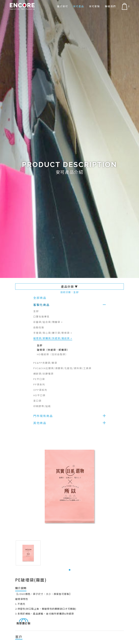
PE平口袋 (39, 379)
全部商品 (40, 298)
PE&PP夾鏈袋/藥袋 (45, 363)
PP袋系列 (39, 384)
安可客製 (94, 6)
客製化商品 (41, 305)
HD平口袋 (39, 395)
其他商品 (40, 423)
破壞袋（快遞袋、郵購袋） (53, 350)
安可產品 (79, 6)
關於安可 (63, 6)
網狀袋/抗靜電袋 (43, 374)
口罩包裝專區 (41, 316)
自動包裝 (39, 327)
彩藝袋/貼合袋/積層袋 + (48, 322)
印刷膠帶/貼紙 (42, 406)
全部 (36, 311)
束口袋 (37, 401)
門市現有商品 (43, 416)
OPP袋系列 (40, 390)
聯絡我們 (110, 6)
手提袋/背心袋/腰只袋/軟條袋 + (53, 333)
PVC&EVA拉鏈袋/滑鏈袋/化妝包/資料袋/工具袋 (62, 368)
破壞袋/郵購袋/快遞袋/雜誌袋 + (53, 338)
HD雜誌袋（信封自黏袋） (52, 354)
